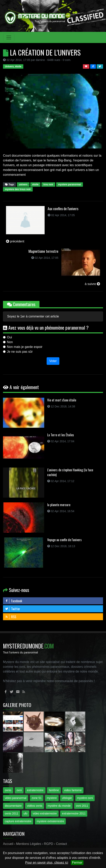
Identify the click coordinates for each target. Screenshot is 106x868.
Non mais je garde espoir (25, 347)
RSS (11, 617)
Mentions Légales (29, 844)
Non (10, 342)
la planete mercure (59, 505)
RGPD (48, 844)
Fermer (77, 863)
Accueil (8, 844)
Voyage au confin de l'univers (64, 540)
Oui (9, 337)
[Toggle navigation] (9, 37)
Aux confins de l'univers (63, 209)
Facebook (14, 601)
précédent (15, 241)
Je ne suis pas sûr (20, 352)
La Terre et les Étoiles (61, 435)
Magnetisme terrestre (43, 251)
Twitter (13, 609)
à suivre (92, 284)
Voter (53, 361)
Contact (61, 844)
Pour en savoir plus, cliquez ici (47, 863)
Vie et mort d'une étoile (62, 400)
